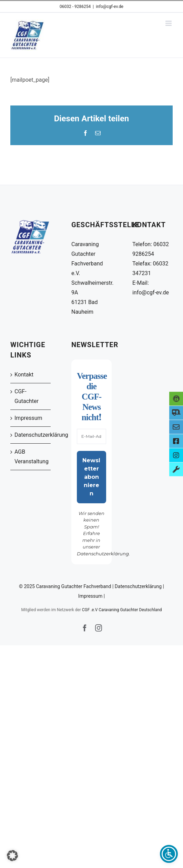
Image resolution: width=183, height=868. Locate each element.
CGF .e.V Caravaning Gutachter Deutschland (122, 610)
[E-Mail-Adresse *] (91, 436)
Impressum (28, 418)
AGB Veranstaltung (31, 457)
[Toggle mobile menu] (169, 23)
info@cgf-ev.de (110, 7)
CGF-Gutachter (27, 396)
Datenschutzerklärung (31, 435)
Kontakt (24, 375)
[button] (12, 856)
